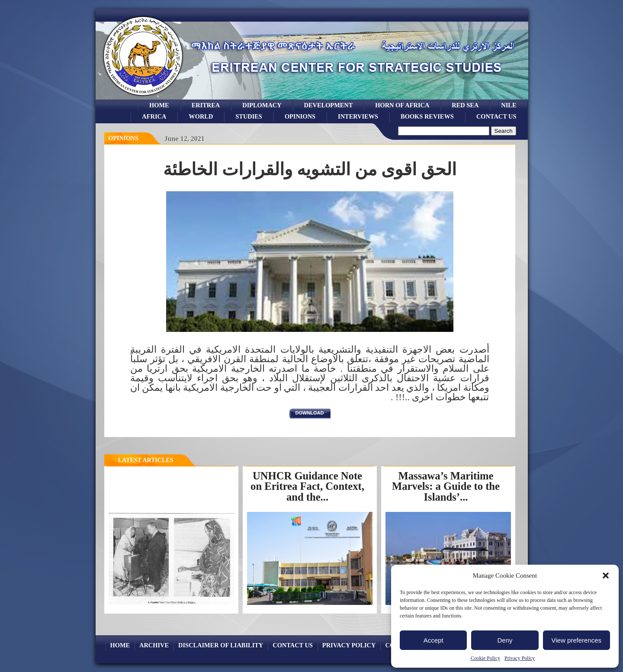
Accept (434, 640)
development (329, 105)
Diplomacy (262, 105)
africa (154, 116)
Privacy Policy (520, 658)
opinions (300, 116)
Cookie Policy (485, 658)
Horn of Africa (402, 105)
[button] (606, 576)
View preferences (577, 640)
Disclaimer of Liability (221, 645)
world (201, 116)
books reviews (427, 116)
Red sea (465, 105)
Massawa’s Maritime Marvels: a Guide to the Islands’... (446, 486)
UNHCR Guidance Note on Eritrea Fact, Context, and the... (307, 486)
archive (154, 645)
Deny (505, 640)
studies (249, 116)
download (310, 413)
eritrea (206, 105)
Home (159, 105)
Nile (509, 105)
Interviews (358, 116)
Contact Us (496, 116)
